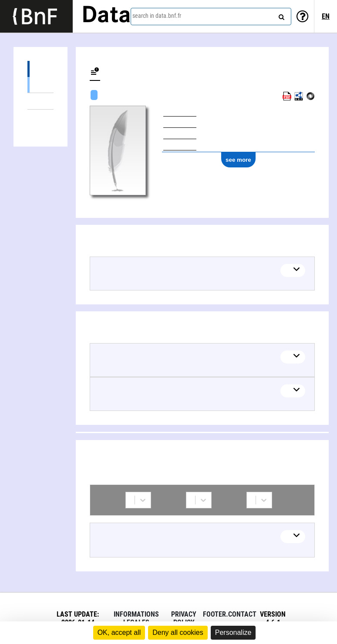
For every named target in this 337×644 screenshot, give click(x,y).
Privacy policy (184, 618)
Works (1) (40, 69)
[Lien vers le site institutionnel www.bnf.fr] (36, 16)
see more (238, 160)
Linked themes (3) (40, 101)
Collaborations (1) (40, 118)
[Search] (280, 15)
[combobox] (211, 17)
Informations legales (136, 618)
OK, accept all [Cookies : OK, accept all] (119, 632)
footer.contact (230, 614)
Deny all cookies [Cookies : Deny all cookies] (178, 632)
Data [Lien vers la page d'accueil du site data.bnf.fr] (106, 16)
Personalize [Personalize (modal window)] (233, 632)
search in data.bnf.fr (157, 16)
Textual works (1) (40, 85)
